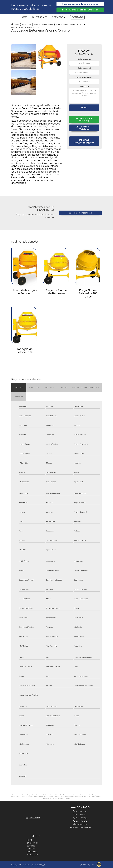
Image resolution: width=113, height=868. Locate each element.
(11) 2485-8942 (80, 811)
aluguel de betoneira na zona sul (69, 24)
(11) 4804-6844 (80, 824)
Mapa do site (33, 855)
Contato (77, 17)
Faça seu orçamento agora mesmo (80, 4)
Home (24, 17)
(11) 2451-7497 (80, 815)
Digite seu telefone (84, 77)
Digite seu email (84, 68)
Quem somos (40, 17)
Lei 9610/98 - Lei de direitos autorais (56, 798)
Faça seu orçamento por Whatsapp (80, 10)
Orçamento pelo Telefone (84, 128)
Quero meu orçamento (80, 213)
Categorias (27, 24)
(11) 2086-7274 (80, 818)
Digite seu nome (84, 59)
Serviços (58, 17)
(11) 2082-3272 (80, 821)
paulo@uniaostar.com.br (80, 827)
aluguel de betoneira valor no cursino (26, 27)
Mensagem (84, 86)
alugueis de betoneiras (43, 24)
